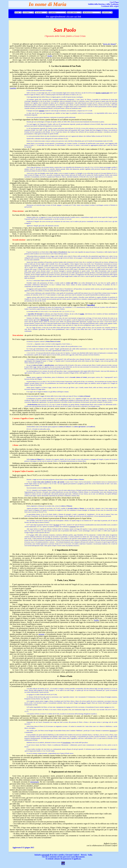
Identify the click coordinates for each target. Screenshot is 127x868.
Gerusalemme (66, 742)
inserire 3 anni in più (102, 93)
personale (46, 855)
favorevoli (113, 731)
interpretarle (34, 782)
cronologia (73, 527)
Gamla (82, 314)
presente (41, 634)
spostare (42, 111)
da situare (57, 525)
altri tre (84, 703)
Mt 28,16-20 (45, 320)
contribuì (13, 88)
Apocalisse (91, 305)
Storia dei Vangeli (109, 44)
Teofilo (50, 56)
